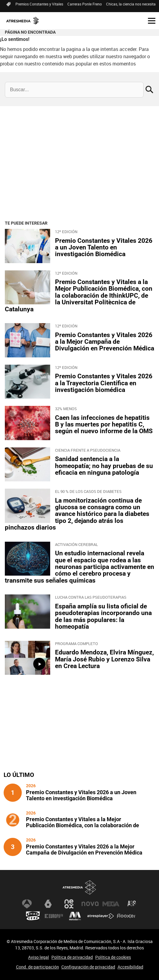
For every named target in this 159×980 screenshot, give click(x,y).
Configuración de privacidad (88, 967)
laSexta (48, 904)
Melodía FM (75, 916)
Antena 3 (27, 904)
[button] (149, 20)
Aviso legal (39, 957)
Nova (90, 904)
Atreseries (132, 904)
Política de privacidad (72, 957)
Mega (111, 904)
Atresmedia (79, 887)
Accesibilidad (130, 967)
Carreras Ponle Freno (85, 4)
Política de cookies (113, 957)
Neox (69, 904)
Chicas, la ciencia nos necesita (131, 4)
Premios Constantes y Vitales (39, 4)
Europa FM (54, 916)
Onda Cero (33, 916)
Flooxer (126, 916)
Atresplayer (101, 916)
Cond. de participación (37, 967)
